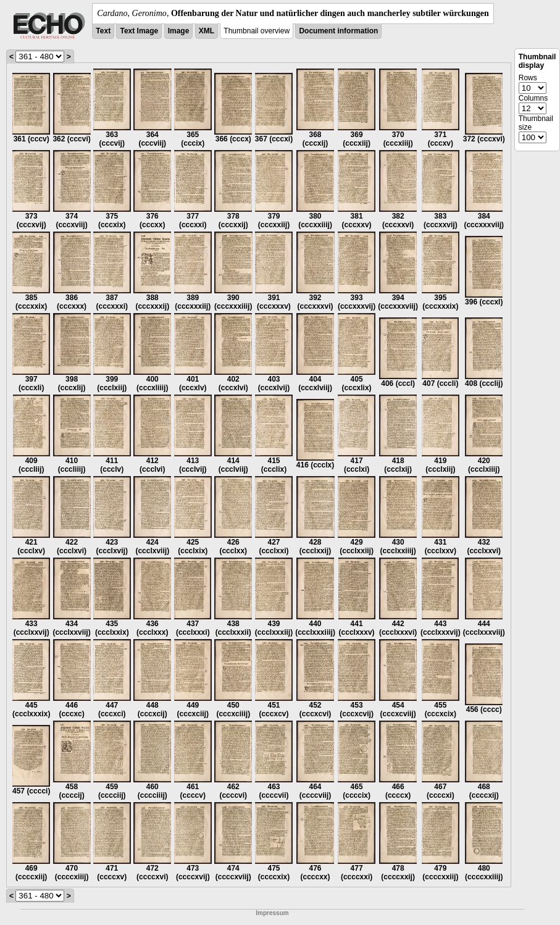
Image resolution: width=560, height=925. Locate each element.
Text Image (139, 31)
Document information (338, 31)
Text (103, 31)
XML (207, 31)
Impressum (272, 913)
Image (179, 31)
